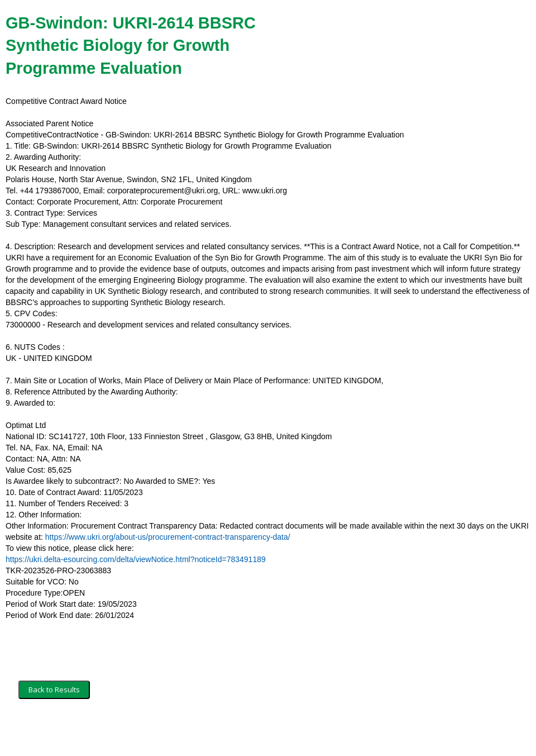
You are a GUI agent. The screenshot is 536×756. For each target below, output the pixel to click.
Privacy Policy (159, 732)
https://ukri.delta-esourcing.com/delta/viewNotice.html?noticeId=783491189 (136, 559)
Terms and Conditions (55, 732)
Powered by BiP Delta (226, 732)
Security (113, 732)
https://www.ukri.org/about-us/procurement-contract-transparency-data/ (168, 537)
